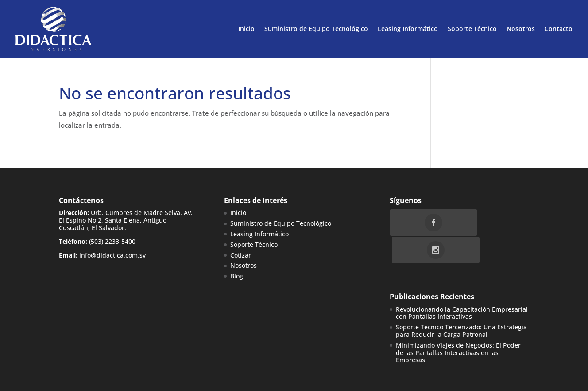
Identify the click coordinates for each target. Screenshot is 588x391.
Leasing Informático (408, 29)
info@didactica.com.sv (112, 255)
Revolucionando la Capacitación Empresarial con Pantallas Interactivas (462, 285)
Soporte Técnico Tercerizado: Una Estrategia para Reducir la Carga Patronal (461, 304)
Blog (237, 276)
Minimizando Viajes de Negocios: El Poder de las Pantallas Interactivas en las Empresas (458, 325)
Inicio (246, 29)
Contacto (559, 29)
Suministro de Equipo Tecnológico (316, 29)
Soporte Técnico (472, 29)
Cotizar (241, 255)
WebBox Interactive (160, 378)
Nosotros (521, 29)
